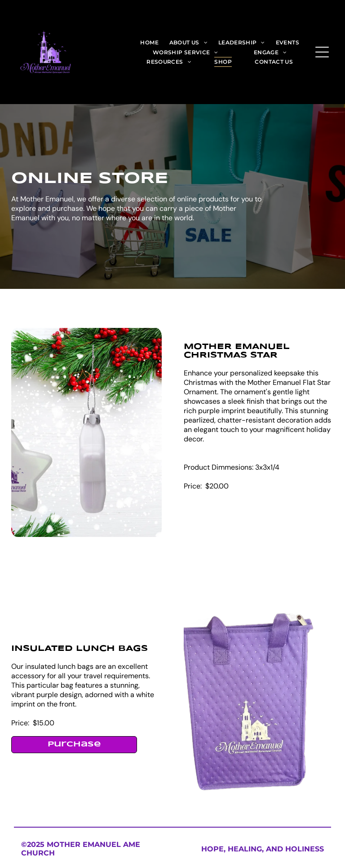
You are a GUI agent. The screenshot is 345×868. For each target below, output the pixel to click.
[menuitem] (149, 42)
